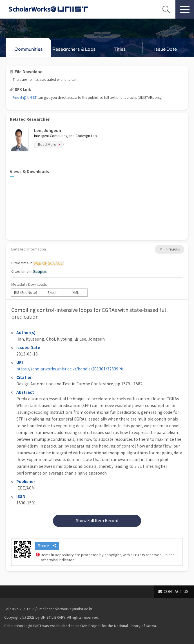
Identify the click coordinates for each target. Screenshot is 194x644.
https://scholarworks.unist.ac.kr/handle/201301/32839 (67, 369)
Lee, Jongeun (92, 339)
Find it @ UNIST (25, 98)
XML (76, 293)
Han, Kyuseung (30, 339)
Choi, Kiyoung (59, 339)
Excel (52, 293)
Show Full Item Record (97, 521)
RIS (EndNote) (26, 293)
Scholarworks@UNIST (48, 9)
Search (166, 9)
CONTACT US (176, 592)
